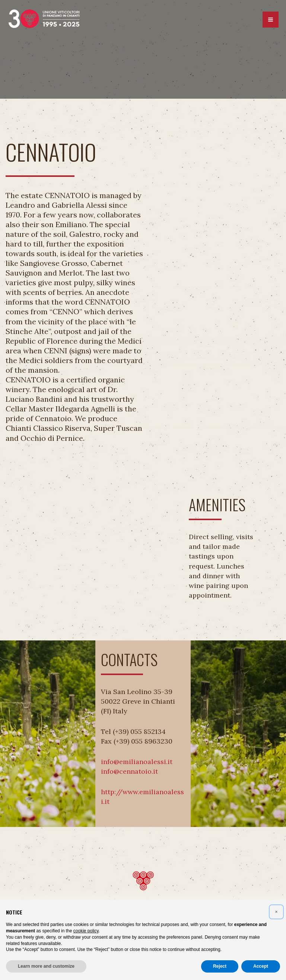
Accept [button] (261, 966)
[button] (276, 912)
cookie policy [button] (86, 931)
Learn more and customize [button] (46, 966)
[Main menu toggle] (271, 20)
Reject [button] (220, 966)
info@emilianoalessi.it (137, 762)
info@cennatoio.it (129, 771)
